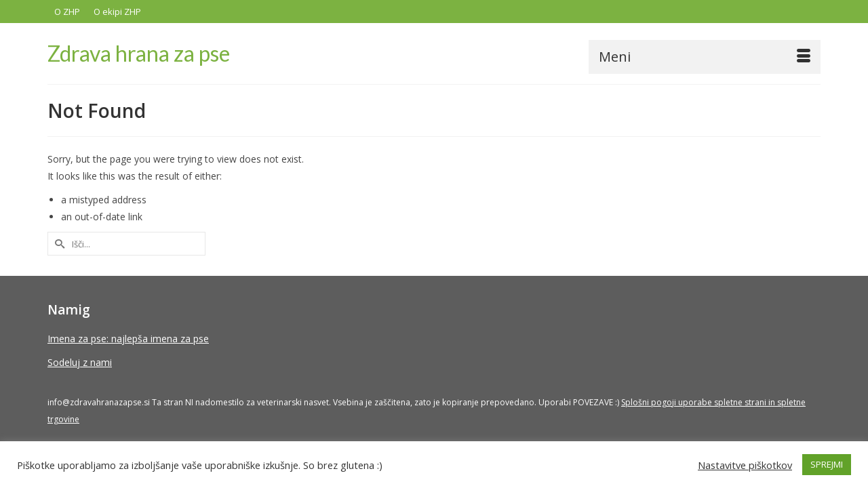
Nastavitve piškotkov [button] (745, 465)
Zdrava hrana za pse (139, 53)
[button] (805, 55)
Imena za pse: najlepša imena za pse (128, 339)
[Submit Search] (58, 244)
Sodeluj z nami (80, 363)
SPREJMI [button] (827, 464)
